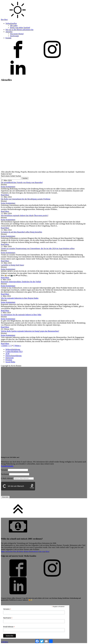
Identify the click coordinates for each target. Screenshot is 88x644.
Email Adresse (9, 627)
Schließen (5, 642)
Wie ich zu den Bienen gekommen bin (19, 30)
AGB (7, 354)
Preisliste (9, 360)
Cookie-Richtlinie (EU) (14, 352)
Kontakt (8, 38)
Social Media (10, 362)
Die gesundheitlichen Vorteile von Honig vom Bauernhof (22, 182)
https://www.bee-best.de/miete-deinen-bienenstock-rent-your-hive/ (25, 551)
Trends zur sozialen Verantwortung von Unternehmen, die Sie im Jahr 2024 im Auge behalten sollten (38, 248)
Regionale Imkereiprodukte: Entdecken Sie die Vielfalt (21, 282)
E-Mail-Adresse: (17, 478)
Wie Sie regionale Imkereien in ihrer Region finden (20, 298)
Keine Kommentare (8, 187)
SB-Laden (14, 25)
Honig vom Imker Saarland (20, 28)
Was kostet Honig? (17, 34)
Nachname (5, 474)
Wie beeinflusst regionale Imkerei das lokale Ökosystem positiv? (25, 215)
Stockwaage (14, 36)
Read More (5, 195)
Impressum (10, 358)
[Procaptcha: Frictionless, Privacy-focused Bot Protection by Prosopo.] (32, 486)
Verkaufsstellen (11, 23)
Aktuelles (9, 32)
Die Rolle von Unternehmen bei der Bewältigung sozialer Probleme (26, 199)
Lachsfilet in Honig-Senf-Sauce (12, 265)
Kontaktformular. (7, 466)
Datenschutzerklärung (13, 356)
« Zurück (4, 346)
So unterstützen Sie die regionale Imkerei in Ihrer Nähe (21, 315)
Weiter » (18, 346)
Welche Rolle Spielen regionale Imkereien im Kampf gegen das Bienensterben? (30, 331)
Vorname (4, 470)
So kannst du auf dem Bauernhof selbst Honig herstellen (21, 232)
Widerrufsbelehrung (13, 349)
